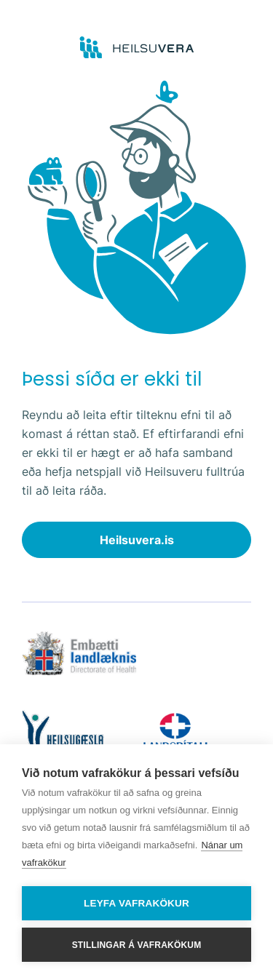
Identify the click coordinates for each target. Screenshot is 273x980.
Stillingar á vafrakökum (137, 945)
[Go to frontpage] (136, 48)
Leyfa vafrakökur (136, 903)
